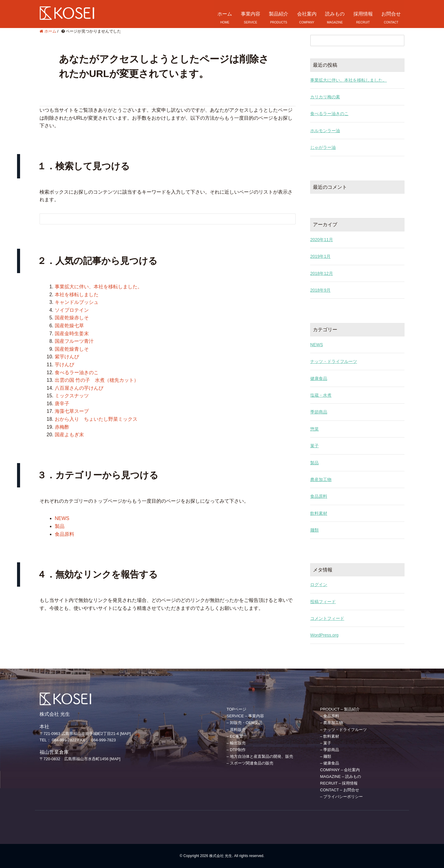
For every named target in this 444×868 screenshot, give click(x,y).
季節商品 (319, 412)
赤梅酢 (62, 427)
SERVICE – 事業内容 (245, 716)
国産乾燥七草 (69, 326)
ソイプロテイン (72, 310)
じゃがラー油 (323, 147)
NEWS (62, 518)
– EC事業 (235, 736)
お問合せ (391, 14)
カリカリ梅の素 (325, 97)
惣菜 (314, 429)
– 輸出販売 (236, 743)
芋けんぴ (64, 365)
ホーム (225, 14)
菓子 (314, 446)
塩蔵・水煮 (321, 395)
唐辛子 (62, 404)
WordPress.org (324, 635)
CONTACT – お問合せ (340, 790)
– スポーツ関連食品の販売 (250, 763)
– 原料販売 (236, 730)
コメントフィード (327, 618)
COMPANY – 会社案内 (340, 770)
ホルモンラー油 (325, 131)
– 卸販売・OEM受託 (245, 723)
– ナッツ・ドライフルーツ (344, 730)
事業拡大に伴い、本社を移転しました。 (99, 287)
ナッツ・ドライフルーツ (334, 361)
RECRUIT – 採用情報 (339, 783)
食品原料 (64, 534)
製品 (60, 526)
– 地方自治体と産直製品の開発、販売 (260, 756)
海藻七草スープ (72, 411)
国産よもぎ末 (69, 435)
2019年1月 (320, 256)
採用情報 (363, 14)
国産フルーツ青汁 (74, 341)
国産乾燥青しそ (72, 349)
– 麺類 (326, 756)
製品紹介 (279, 14)
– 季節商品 (330, 750)
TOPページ (237, 709)
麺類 (314, 530)
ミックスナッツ (72, 396)
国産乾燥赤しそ (72, 318)
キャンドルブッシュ (77, 302)
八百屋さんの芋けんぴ (79, 388)
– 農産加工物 (332, 723)
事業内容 (251, 14)
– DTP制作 (236, 750)
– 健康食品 (330, 763)
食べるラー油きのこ (77, 373)
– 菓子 (326, 743)
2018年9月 (320, 290)
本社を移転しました (77, 295)
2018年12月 (322, 273)
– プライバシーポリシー (342, 797)
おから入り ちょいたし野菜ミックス (96, 419)
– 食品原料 (330, 716)
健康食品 (319, 378)
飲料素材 (319, 513)
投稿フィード (323, 602)
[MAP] (125, 734)
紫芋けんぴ (67, 357)
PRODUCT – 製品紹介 (340, 709)
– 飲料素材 (330, 736)
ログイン (319, 585)
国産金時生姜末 (72, 334)
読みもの (335, 14)
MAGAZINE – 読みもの (341, 777)
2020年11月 (322, 240)
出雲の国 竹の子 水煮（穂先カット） (97, 380)
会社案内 (307, 14)
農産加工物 (321, 480)
